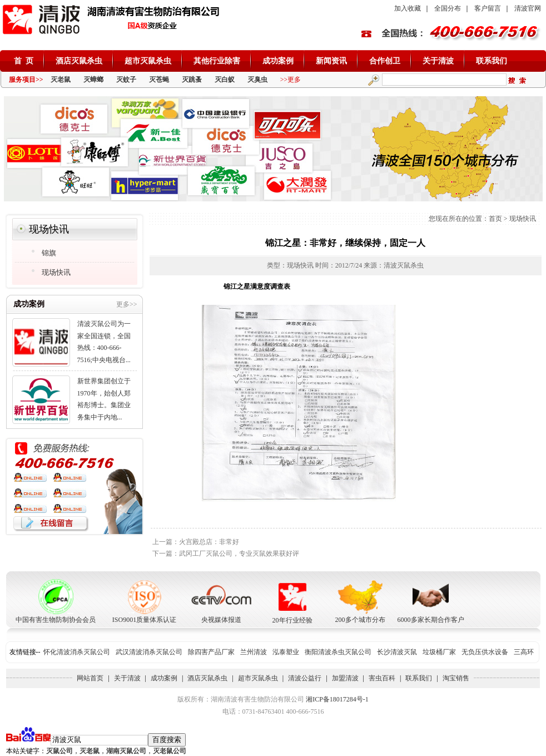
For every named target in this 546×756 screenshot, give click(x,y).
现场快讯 (523, 219)
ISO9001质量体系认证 (144, 620)
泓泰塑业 (286, 652)
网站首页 (90, 678)
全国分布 (448, 8)
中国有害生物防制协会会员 (56, 620)
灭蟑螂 (93, 80)
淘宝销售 (456, 678)
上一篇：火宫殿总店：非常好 (196, 542)
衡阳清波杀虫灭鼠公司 (338, 652)
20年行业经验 (292, 620)
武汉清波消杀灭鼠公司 (149, 652)
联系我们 (492, 61)
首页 (495, 219)
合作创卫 (385, 61)
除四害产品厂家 (211, 652)
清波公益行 (305, 678)
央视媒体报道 (221, 620)
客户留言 (488, 8)
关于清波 (438, 61)
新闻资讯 (331, 61)
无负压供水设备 (485, 652)
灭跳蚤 (192, 80)
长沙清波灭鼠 (397, 652)
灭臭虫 (257, 80)
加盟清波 (345, 678)
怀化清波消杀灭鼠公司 (77, 652)
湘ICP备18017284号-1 (337, 699)
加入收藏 (408, 8)
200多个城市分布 (360, 620)
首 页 (24, 61)
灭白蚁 (225, 80)
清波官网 (528, 8)
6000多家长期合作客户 (431, 620)
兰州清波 (254, 652)
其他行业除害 (217, 61)
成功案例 (278, 61)
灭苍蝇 (159, 80)
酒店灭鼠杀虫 (79, 61)
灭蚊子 (126, 80)
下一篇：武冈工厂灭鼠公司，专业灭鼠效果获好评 (226, 554)
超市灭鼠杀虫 (148, 61)
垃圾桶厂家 (439, 652)
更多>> (127, 304)
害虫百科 (382, 678)
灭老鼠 (61, 80)
